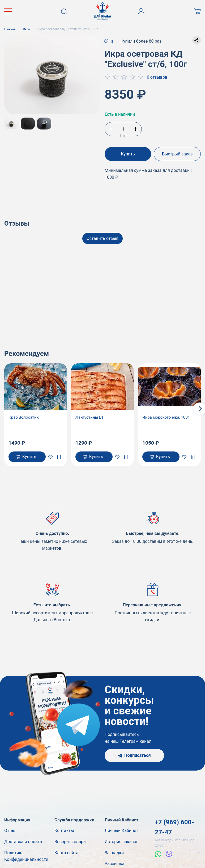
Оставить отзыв (103, 237)
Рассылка (114, 865)
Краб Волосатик (24, 417)
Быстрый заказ (178, 154)
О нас (10, 832)
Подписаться (134, 756)
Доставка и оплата (23, 843)
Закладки (114, 854)
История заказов (122, 843)
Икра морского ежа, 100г (167, 417)
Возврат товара (70, 843)
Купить (127, 154)
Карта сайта (66, 854)
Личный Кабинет (121, 832)
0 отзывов (157, 77)
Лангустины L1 (90, 417)
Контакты (64, 832)
